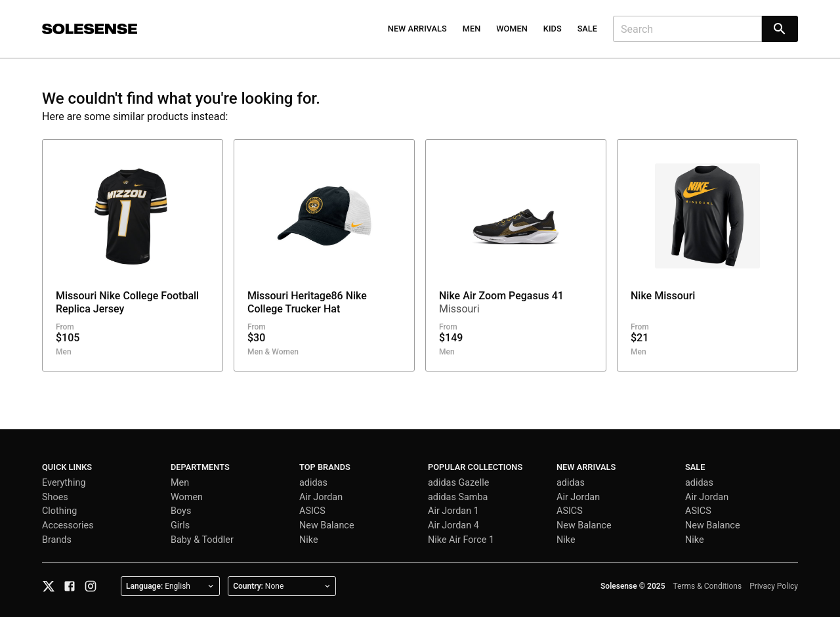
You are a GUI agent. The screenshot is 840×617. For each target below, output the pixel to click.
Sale (587, 29)
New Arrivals (417, 29)
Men (472, 29)
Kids (553, 29)
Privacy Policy (774, 586)
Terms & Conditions (708, 586)
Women (512, 29)
